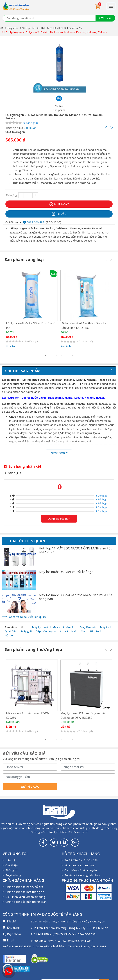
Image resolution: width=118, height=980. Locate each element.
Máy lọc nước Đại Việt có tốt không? (66, 572)
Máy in (104, 627)
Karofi (10, 332)
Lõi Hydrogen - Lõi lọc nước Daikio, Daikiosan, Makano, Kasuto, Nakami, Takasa (56, 32)
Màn (84, 631)
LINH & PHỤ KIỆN (51, 28)
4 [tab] (62, 355)
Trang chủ (9, 28)
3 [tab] (56, 355)
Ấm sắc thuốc (69, 631)
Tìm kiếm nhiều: (15, 627)
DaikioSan (30, 128)
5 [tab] (67, 355)
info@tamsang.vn (42, 940)
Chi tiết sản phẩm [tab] (23, 371)
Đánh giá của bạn (59, 518)
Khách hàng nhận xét (23, 466)
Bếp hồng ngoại (46, 631)
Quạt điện (11, 631)
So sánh (11, 346)
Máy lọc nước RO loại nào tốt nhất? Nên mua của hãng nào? (76, 597)
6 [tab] (72, 355)
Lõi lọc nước (75, 28)
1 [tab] (46, 355)
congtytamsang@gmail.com (75, 940)
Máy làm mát (88, 627)
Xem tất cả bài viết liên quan (27, 617)
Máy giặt (27, 631)
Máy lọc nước (40, 627)
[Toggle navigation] (111, 6)
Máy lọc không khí (64, 627)
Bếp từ (95, 631)
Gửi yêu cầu (30, 786)
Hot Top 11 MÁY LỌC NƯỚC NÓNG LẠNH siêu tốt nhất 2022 (75, 550)
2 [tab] (51, 355)
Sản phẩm (29, 28)
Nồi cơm (10, 635)
